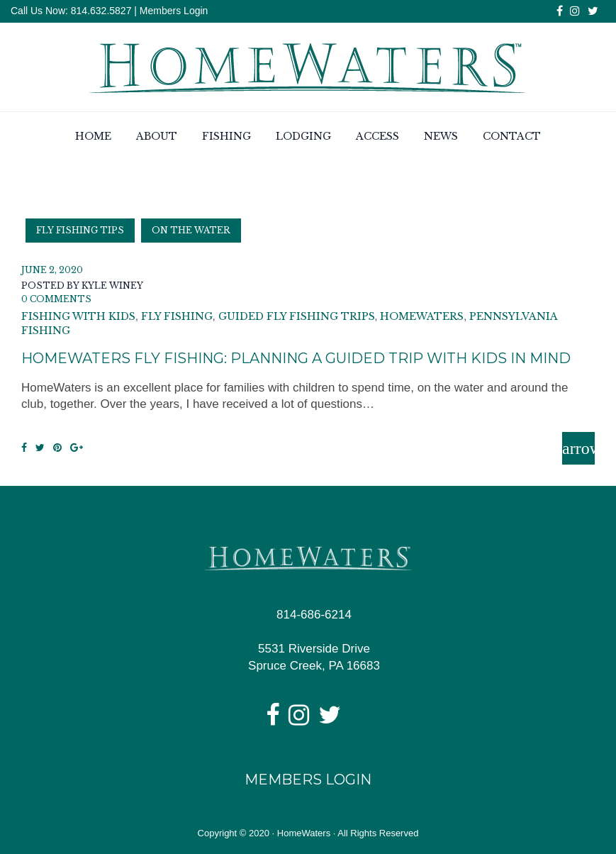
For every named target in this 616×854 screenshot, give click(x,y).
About (157, 137)
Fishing (226, 137)
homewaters (422, 317)
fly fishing (177, 317)
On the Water (191, 230)
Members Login (174, 11)
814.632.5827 (100, 11)
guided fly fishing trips (297, 317)
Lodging (303, 137)
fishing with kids (78, 317)
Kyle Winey (112, 285)
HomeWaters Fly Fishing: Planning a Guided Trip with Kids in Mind (296, 358)
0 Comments (56, 299)
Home (93, 137)
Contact (512, 137)
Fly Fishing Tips (80, 230)
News (441, 137)
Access (377, 137)
